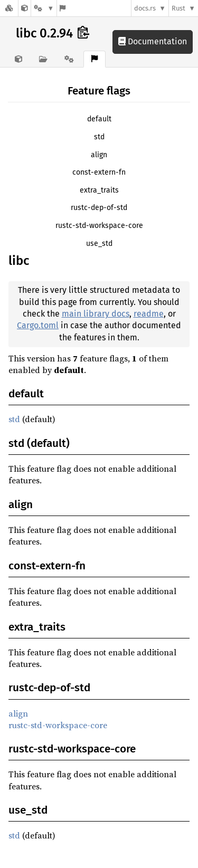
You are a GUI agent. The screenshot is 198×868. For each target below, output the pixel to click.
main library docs (96, 314)
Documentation (153, 41)
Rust (178, 8)
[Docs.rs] (9, 8)
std (99, 137)
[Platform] (44, 8)
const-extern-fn (99, 172)
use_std (99, 244)
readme (149, 314)
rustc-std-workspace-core (99, 226)
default (99, 119)
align (99, 155)
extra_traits (99, 190)
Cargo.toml (38, 325)
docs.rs (145, 8)
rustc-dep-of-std (99, 208)
